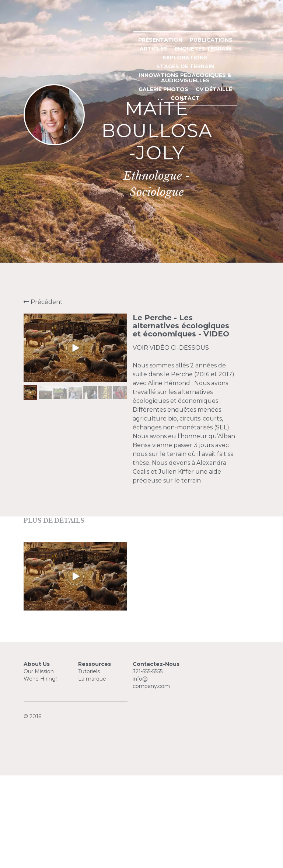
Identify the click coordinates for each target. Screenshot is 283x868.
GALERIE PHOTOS (216, 242)
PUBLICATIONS (118, 224)
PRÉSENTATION (67, 224)
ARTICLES (160, 224)
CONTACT (163, 250)
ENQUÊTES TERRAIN (210, 224)
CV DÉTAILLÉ (123, 250)
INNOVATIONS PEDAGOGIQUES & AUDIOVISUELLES (113, 242)
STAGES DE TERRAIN (167, 233)
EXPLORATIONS (109, 233)
